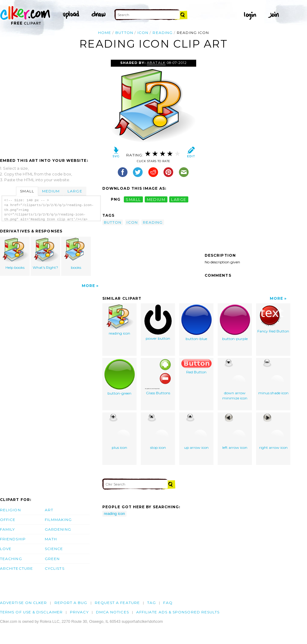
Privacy (79, 612)
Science (54, 549)
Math (51, 539)
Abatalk (156, 63)
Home (105, 33)
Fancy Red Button (273, 319)
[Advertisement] (51, 105)
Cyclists (55, 568)
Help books (15, 254)
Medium (51, 191)
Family (7, 529)
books (76, 254)
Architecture (17, 568)
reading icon (120, 320)
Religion (10, 510)
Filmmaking (58, 520)
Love (6, 549)
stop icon (158, 432)
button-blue (196, 323)
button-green (120, 377)
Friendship (13, 539)
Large (75, 191)
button (124, 33)
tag (152, 603)
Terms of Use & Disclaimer (31, 612)
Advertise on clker (23, 603)
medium (156, 199)
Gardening (58, 529)
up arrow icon (196, 432)
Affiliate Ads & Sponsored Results (178, 612)
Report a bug (71, 603)
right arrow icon (273, 432)
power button (158, 323)
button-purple (235, 323)
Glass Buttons (158, 377)
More (88, 286)
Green (52, 559)
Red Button (196, 367)
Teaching (11, 559)
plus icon (119, 432)
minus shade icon (273, 377)
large (179, 199)
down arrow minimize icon (235, 380)
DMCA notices (112, 612)
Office (8, 520)
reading (163, 33)
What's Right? (46, 254)
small (133, 199)
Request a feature (117, 603)
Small (27, 191)
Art (49, 510)
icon (143, 33)
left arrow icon (235, 432)
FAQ (168, 603)
